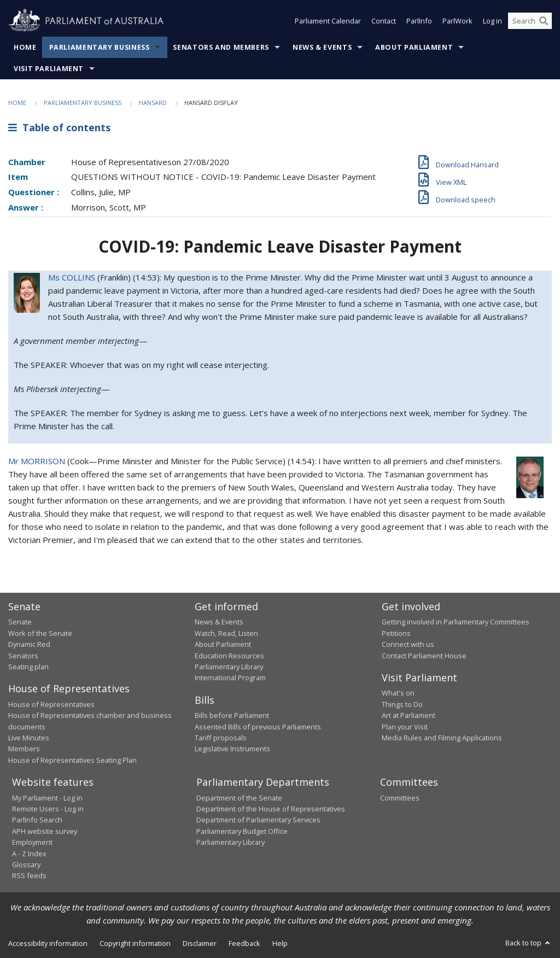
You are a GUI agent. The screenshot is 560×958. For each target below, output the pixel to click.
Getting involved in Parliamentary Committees (456, 622)
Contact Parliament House (424, 656)
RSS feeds (29, 875)
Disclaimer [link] (200, 943)
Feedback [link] (244, 943)
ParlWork (457, 21)
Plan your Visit (405, 727)
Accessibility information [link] (48, 943)
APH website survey (45, 831)
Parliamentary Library (229, 667)
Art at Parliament (409, 715)
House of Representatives (51, 704)
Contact (384, 21)
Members (24, 749)
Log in (492, 21)
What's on (398, 693)
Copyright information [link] (135, 943)
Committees (400, 798)
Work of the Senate (40, 633)
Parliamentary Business (100, 47)
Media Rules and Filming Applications (442, 738)
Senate (20, 622)
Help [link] (280, 943)
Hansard (153, 103)
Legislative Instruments (232, 749)
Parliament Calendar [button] (328, 21)
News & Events (322, 47)
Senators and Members (221, 47)
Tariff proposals (221, 738)
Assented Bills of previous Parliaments (258, 727)
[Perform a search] (544, 21)
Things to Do (402, 704)
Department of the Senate (239, 798)
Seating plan (28, 667)
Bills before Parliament (232, 715)
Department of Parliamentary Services (258, 820)
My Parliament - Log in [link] (47, 798)
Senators (23, 656)
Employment (32, 842)
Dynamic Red (29, 644)
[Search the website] (530, 21)
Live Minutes (29, 738)
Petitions (396, 633)
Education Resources (229, 656)
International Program (230, 677)
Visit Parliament (49, 69)
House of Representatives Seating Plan (72, 760)
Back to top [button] (529, 943)
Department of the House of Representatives (271, 809)
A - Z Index (29, 854)
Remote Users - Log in (48, 809)
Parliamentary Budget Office (242, 831)
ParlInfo (419, 21)
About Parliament (414, 47)
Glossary (26, 864)
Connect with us (408, 644)
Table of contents (59, 127)
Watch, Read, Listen (226, 633)
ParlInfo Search (37, 820)
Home (25, 47)
